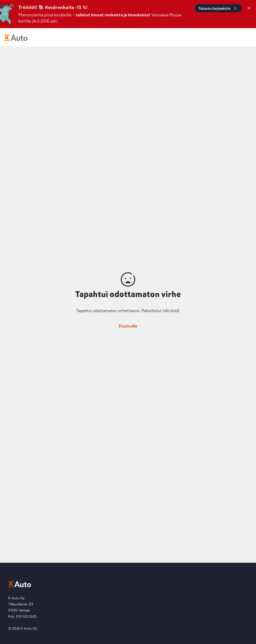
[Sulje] (249, 8)
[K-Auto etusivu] (16, 38)
